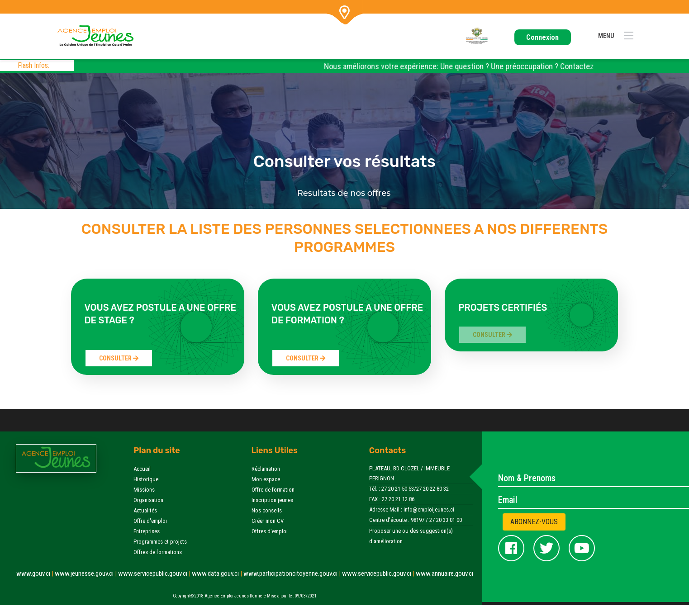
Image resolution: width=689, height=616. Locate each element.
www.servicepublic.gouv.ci (155, 573)
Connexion (542, 37)
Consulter (119, 358)
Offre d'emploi (150, 521)
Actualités (145, 510)
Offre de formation (273, 490)
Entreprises (147, 531)
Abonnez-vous (534, 522)
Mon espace (266, 479)
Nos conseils (267, 510)
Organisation (148, 500)
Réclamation (266, 469)
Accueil (142, 469)
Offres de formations (158, 552)
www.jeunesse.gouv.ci (86, 573)
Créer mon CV (268, 521)
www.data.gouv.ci (218, 573)
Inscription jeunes (272, 500)
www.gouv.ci (36, 573)
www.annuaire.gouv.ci (444, 573)
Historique (146, 479)
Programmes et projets (160, 542)
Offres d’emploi (270, 531)
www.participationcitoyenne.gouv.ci (293, 573)
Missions (144, 490)
